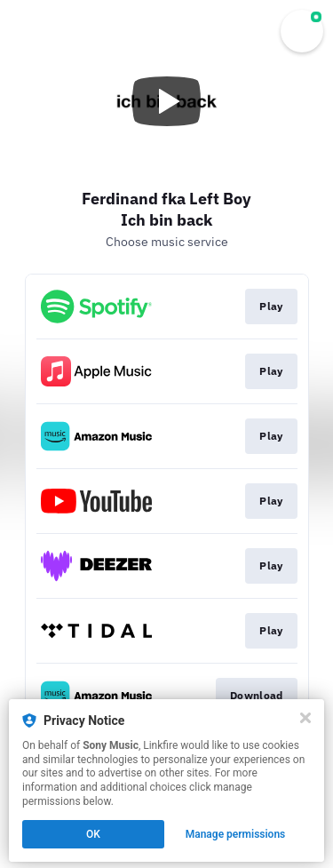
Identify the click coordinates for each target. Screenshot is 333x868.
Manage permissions (236, 834)
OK (93, 834)
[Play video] (167, 101)
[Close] (305, 718)
